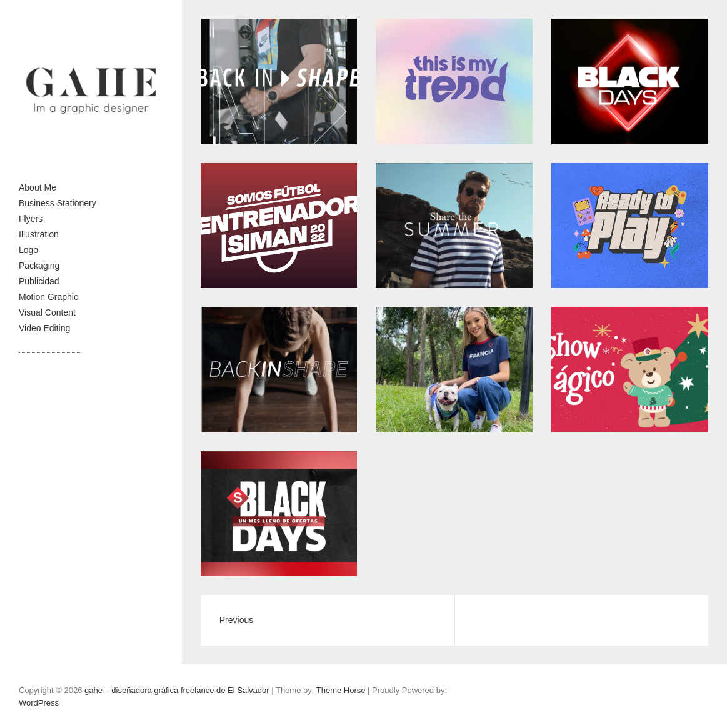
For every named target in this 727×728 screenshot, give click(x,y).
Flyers (31, 219)
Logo (28, 250)
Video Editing (44, 328)
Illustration (39, 234)
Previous (236, 620)
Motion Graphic (48, 297)
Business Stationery (58, 203)
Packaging (39, 266)
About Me (38, 187)
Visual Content (47, 312)
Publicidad (39, 281)
